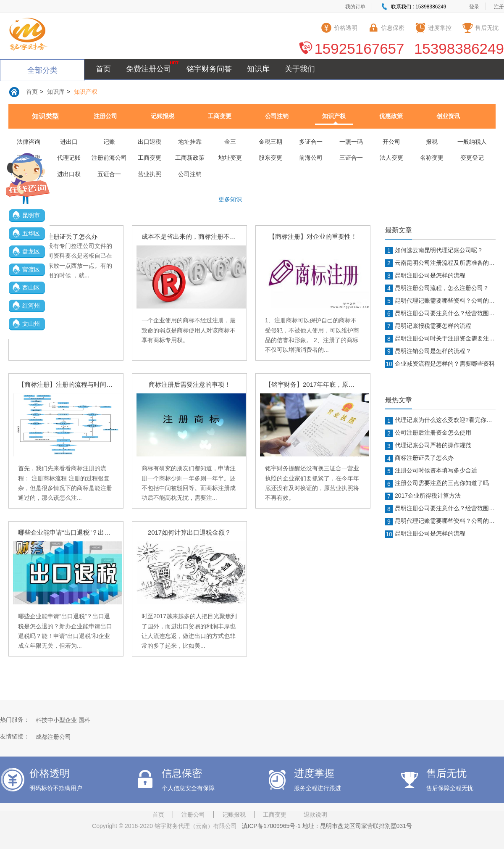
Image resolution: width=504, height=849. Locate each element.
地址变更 (230, 158)
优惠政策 (391, 116)
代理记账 (69, 158)
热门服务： (15, 720)
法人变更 (391, 158)
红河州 (31, 306)
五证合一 (109, 174)
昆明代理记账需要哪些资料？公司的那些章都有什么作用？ (440, 301)
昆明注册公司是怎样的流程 (425, 276)
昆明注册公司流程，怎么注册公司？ (437, 288)
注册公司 (105, 116)
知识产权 (86, 92)
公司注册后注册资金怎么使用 (428, 433)
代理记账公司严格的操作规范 (428, 446)
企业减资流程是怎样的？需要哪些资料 (440, 364)
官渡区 (31, 269)
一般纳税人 (472, 142)
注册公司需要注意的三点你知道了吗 (437, 483)
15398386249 (459, 49)
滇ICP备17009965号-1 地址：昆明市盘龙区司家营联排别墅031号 (325, 826)
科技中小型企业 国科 (63, 720)
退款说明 (315, 815)
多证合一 (311, 142)
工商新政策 (190, 158)
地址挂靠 (190, 142)
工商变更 (220, 116)
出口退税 (150, 142)
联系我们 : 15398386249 (419, 7)
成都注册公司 (53, 737)
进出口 (69, 142)
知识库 (258, 69)
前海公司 (311, 158)
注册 (499, 7)
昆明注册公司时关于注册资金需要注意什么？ (440, 339)
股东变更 (270, 158)
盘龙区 (31, 251)
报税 (432, 142)
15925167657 (359, 49)
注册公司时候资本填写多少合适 (431, 471)
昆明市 (31, 215)
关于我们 (300, 69)
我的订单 (355, 7)
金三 (230, 142)
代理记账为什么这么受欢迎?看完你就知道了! (440, 420)
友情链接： (15, 736)
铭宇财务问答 (209, 69)
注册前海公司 (109, 158)
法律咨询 (29, 142)
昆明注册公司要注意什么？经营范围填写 (440, 314)
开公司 (391, 142)
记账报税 (163, 116)
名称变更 (432, 158)
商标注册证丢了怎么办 (419, 458)
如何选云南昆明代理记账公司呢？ (434, 250)
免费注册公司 (149, 69)
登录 (474, 7)
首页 (103, 69)
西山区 (31, 287)
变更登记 (472, 158)
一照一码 (351, 142)
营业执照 (150, 174)
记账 (109, 142)
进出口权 (69, 174)
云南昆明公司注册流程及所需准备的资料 (440, 263)
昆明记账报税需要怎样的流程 (428, 326)
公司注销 (277, 116)
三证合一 (351, 158)
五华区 (31, 233)
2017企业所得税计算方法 (423, 496)
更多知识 (230, 199)
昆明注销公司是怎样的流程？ (428, 351)
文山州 (31, 324)
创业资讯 (448, 116)
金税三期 (270, 142)
